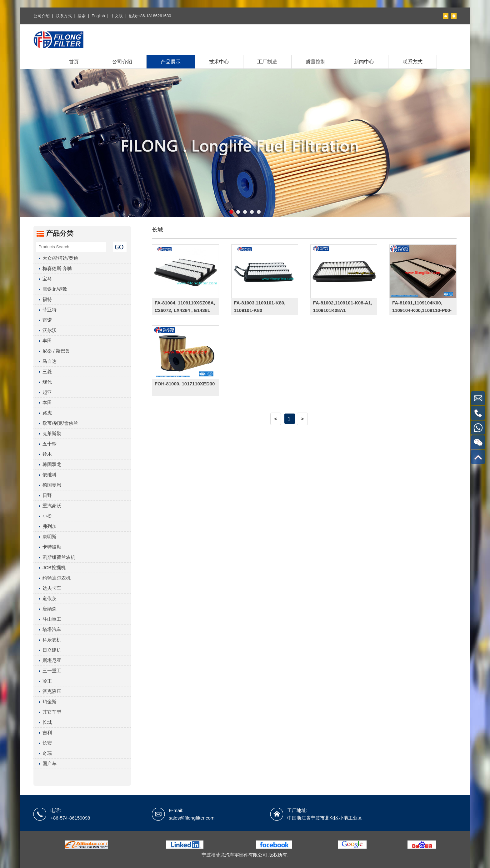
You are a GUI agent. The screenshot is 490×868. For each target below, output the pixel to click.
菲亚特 (45, 310)
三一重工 (47, 671)
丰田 (43, 341)
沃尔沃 (45, 330)
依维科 (45, 475)
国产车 (45, 763)
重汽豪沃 (47, 506)
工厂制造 (267, 62)
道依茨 (45, 598)
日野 (43, 495)
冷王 (43, 681)
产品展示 (171, 62)
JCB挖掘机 (49, 567)
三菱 (43, 371)
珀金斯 (45, 702)
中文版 (117, 16)
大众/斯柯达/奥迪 (56, 258)
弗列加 (45, 526)
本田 (43, 402)
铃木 (43, 454)
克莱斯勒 (47, 433)
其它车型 (47, 712)
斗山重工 (47, 619)
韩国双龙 (47, 464)
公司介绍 (42, 16)
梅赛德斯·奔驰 (53, 268)
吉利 (43, 733)
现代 (43, 382)
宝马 (43, 279)
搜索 (82, 16)
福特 (43, 299)
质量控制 (316, 62)
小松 (43, 516)
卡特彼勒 (47, 547)
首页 (74, 62)
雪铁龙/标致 (50, 289)
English (98, 16)
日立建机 (47, 650)
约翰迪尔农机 (52, 578)
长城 (43, 722)
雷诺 (43, 320)
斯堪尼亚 (47, 660)
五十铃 (45, 444)
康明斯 (45, 537)
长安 (43, 743)
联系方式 (64, 16)
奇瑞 (43, 753)
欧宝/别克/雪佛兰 (56, 423)
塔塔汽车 (47, 629)
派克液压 (47, 691)
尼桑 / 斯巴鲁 (52, 351)
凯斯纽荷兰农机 (54, 557)
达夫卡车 (47, 588)
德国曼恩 (47, 485)
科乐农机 (47, 640)
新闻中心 (364, 62)
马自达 (45, 361)
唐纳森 (45, 609)
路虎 (43, 413)
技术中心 (219, 62)
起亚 (43, 392)
